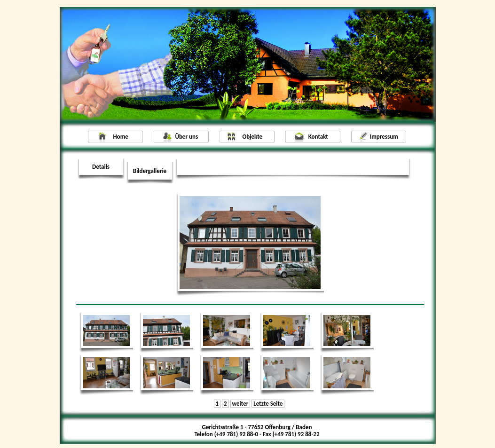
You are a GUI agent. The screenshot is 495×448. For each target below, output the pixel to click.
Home (121, 137)
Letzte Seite (268, 404)
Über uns (186, 137)
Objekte (252, 137)
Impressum (384, 137)
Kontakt (318, 137)
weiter (240, 404)
